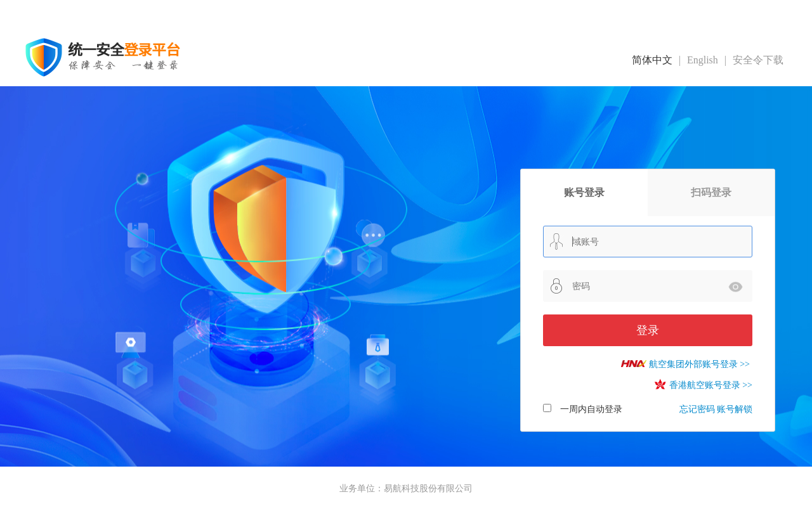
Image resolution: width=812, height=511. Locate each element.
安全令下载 (758, 60)
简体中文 (652, 60)
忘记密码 (697, 409)
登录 (648, 330)
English (703, 60)
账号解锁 (735, 409)
